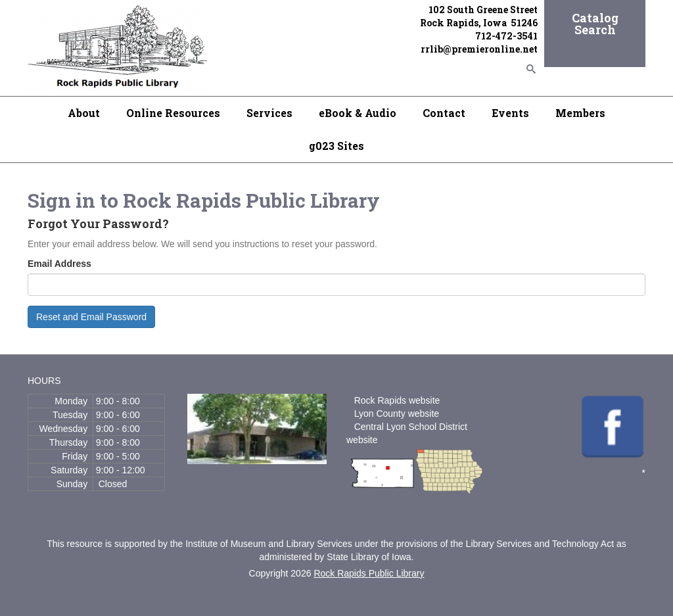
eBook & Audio (358, 113)
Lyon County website (397, 414)
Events (510, 113)
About (84, 113)
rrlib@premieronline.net (479, 49)
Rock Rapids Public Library (369, 573)
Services (269, 113)
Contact (444, 113)
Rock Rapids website (397, 400)
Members (580, 113)
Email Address (59, 264)
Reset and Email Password (91, 317)
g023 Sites (336, 146)
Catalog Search (595, 24)
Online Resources (173, 113)
